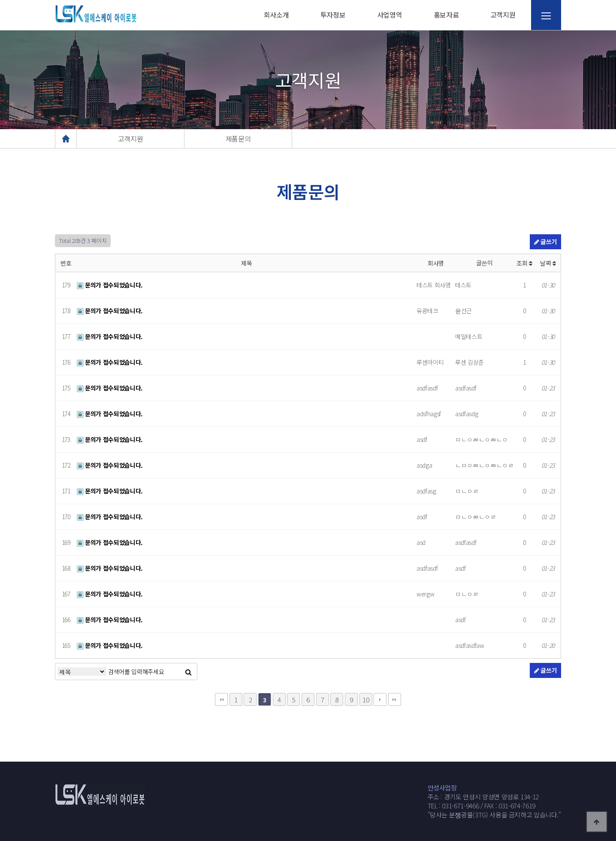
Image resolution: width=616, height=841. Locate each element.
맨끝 (395, 699)
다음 (380, 699)
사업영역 (390, 15)
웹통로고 (96, 14)
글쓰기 (545, 242)
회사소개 (276, 15)
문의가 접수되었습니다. (110, 285)
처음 (221, 699)
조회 (524, 263)
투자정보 (333, 15)
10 (366, 699)
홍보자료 (446, 15)
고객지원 (503, 15)
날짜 (548, 263)
